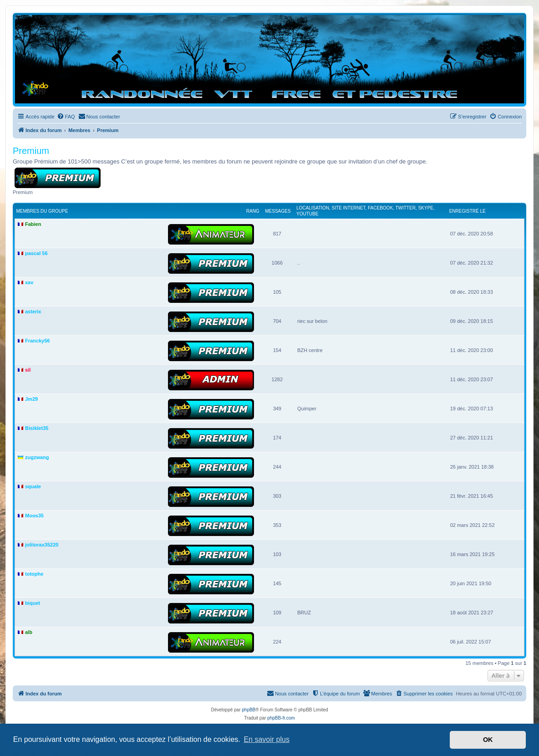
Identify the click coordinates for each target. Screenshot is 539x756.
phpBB (249, 710)
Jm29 (31, 399)
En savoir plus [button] (267, 739)
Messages (278, 211)
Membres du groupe (42, 211)
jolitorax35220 (42, 545)
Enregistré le (468, 211)
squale (33, 486)
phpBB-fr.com (281, 718)
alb (29, 632)
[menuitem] (66, 117)
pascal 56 (36, 253)
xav (29, 282)
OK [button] (488, 740)
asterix (33, 312)
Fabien (33, 224)
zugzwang (37, 457)
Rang (253, 211)
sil (28, 370)
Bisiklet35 (37, 428)
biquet (33, 603)
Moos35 (34, 516)
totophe (34, 574)
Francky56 (37, 341)
